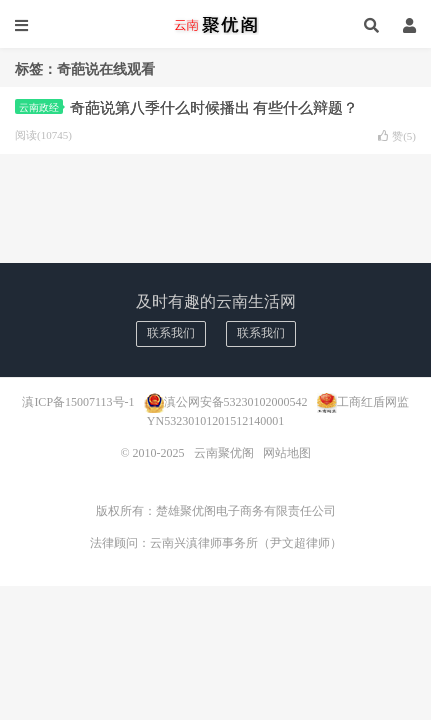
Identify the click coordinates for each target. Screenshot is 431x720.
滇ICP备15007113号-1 (78, 401)
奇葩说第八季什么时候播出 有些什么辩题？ (214, 108)
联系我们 (171, 333)
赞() (397, 136)
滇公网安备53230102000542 (236, 401)
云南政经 (41, 107)
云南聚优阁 (216, 25)
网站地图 (287, 453)
